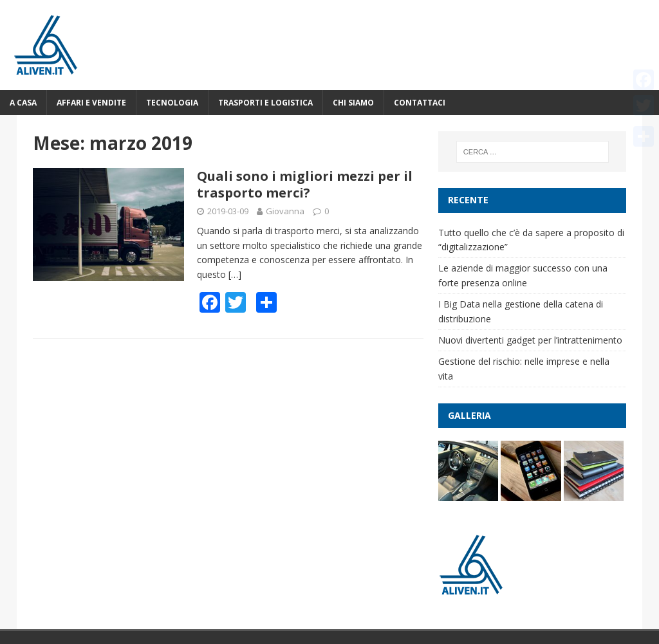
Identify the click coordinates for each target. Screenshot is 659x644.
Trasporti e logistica (265, 103)
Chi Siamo (353, 103)
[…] (235, 274)
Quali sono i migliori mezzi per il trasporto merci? (305, 184)
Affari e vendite (91, 103)
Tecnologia (172, 103)
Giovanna (285, 211)
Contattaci (420, 103)
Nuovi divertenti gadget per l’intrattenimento (530, 340)
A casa (23, 103)
